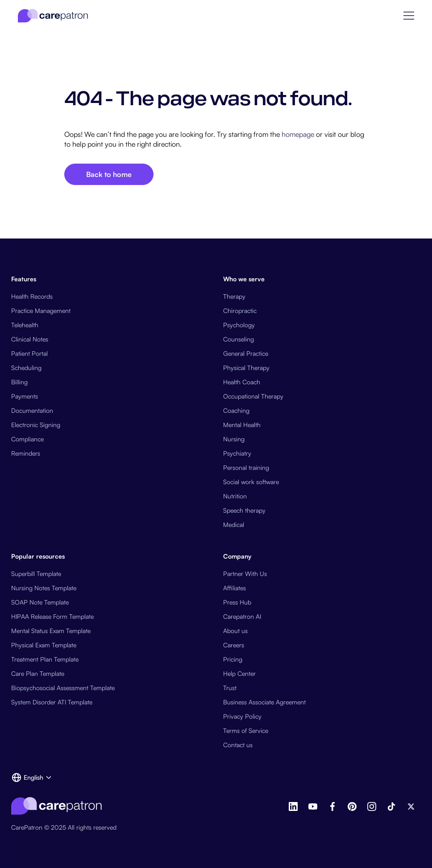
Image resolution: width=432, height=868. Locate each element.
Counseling (239, 339)
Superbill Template (36, 574)
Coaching (236, 410)
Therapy (234, 296)
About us (235, 631)
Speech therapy (244, 510)
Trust (230, 688)
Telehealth (25, 325)
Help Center (239, 673)
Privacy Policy (242, 716)
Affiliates (235, 588)
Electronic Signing (36, 425)
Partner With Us (245, 574)
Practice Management (41, 311)
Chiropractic (240, 311)
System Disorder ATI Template (52, 702)
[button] (409, 16)
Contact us (238, 745)
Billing (19, 382)
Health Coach (242, 382)
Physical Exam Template (44, 645)
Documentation (32, 410)
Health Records (32, 296)
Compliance (27, 439)
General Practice (246, 353)
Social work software (251, 482)
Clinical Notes (30, 339)
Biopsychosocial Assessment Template (63, 688)
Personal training (246, 467)
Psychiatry (237, 453)
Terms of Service (246, 730)
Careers (234, 645)
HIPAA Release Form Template (52, 616)
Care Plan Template (38, 673)
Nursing (234, 439)
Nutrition (235, 496)
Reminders (26, 453)
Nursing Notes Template (44, 588)
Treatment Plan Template (45, 659)
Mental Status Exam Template (51, 631)
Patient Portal (29, 353)
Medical (234, 525)
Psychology (239, 325)
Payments (25, 396)
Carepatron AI (242, 616)
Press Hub (237, 602)
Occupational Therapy (253, 396)
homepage (297, 134)
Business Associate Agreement (264, 702)
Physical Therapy (246, 368)
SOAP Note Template (40, 602)
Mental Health (242, 425)
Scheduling (26, 368)
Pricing (233, 659)
